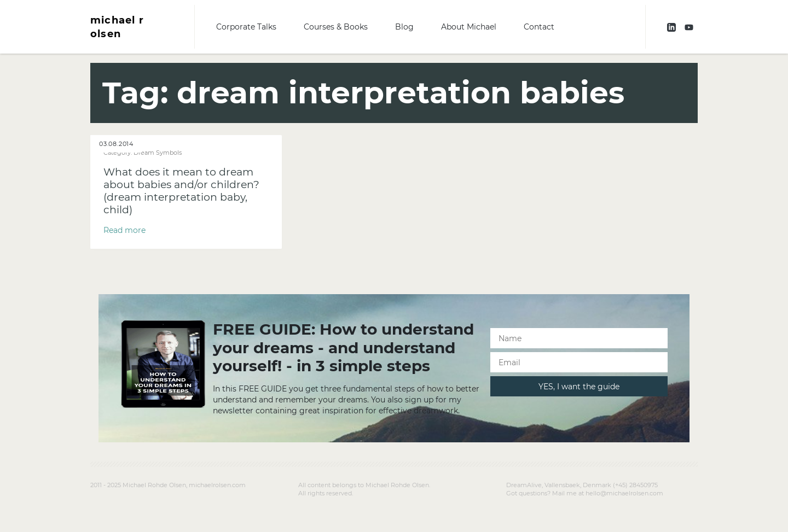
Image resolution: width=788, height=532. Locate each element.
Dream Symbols (158, 153)
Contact (539, 27)
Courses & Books (336, 27)
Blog (404, 27)
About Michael (469, 27)
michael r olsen (117, 27)
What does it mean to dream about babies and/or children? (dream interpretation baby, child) (181, 191)
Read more (124, 230)
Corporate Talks (246, 27)
